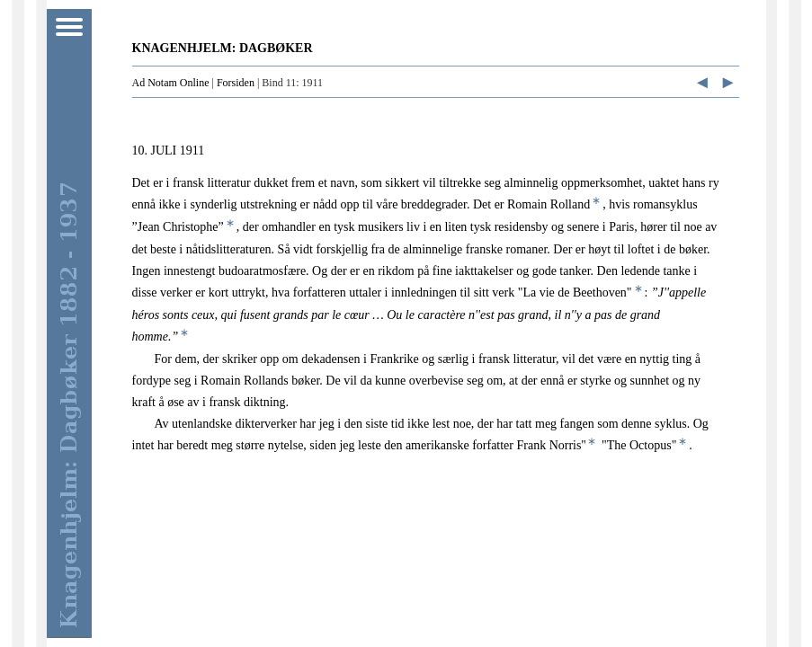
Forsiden (236, 83)
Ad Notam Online (171, 83)
